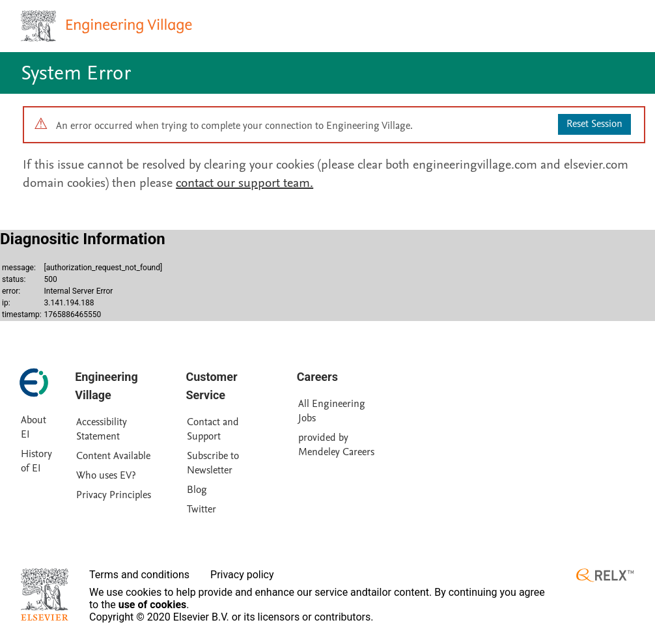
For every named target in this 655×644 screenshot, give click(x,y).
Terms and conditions (139, 575)
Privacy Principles (114, 495)
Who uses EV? (106, 475)
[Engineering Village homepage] (108, 26)
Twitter (202, 509)
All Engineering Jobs (332, 411)
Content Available (113, 456)
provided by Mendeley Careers (336, 445)
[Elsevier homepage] (45, 595)
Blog (197, 490)
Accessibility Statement (102, 429)
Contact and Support (213, 429)
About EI (34, 427)
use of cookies (153, 605)
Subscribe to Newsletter (213, 463)
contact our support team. (244, 183)
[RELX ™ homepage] (605, 575)
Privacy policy (242, 575)
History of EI (36, 461)
